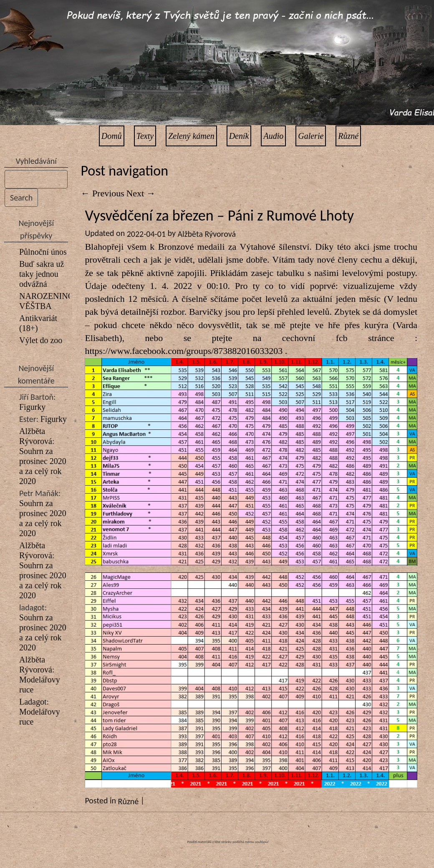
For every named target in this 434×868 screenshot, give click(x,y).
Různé (348, 136)
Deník (239, 136)
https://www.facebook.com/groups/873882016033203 (184, 351)
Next (141, 193)
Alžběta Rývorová (207, 234)
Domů (112, 136)
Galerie (311, 136)
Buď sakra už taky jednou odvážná (42, 274)
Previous (102, 193)
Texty (145, 136)
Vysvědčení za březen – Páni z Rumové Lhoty (219, 216)
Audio (273, 136)
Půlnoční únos (43, 252)
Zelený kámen (191, 136)
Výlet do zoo (41, 340)
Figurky (32, 407)
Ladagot (33, 702)
